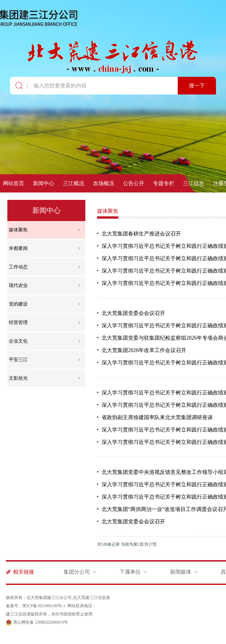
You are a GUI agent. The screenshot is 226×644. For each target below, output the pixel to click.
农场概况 (104, 183)
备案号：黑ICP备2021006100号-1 (35, 606)
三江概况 (74, 183)
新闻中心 (44, 183)
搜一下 (197, 86)
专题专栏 (164, 183)
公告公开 (134, 183)
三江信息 (194, 183)
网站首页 (14, 183)
